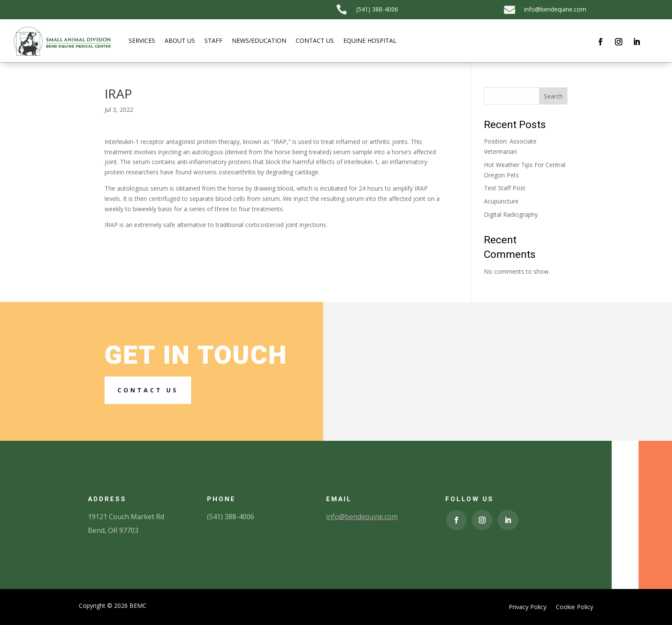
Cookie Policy (574, 607)
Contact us (148, 390)
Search (553, 96)
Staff (213, 40)
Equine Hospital (370, 40)
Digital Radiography (511, 214)
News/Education (259, 40)
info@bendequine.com (555, 9)
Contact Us (315, 40)
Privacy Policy (528, 607)
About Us (180, 40)
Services (142, 40)
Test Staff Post (505, 188)
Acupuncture (501, 201)
